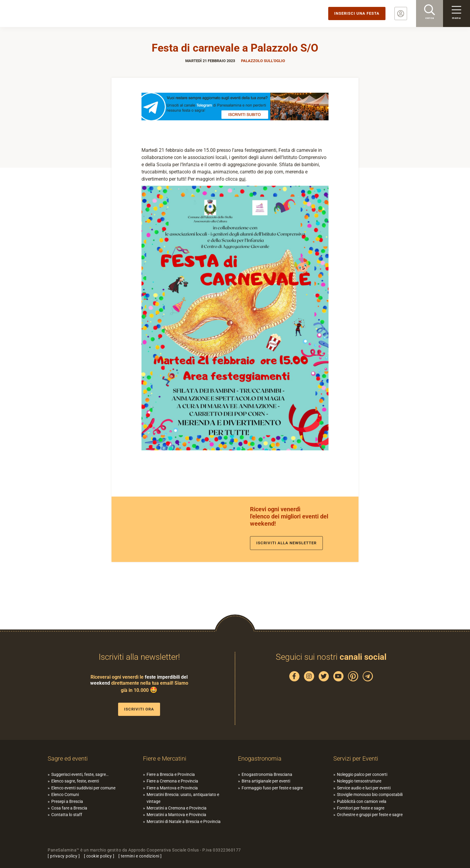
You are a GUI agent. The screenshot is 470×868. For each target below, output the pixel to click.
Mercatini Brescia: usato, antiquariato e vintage (183, 798)
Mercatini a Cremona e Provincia (177, 808)
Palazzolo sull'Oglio (263, 61)
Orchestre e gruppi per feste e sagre (370, 815)
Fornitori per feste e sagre (361, 808)
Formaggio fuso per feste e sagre (272, 788)
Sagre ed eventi (68, 758)
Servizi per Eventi (356, 758)
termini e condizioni (140, 856)
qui (242, 179)
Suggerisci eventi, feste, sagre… (80, 774)
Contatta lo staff (67, 815)
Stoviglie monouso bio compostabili (370, 794)
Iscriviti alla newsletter (286, 543)
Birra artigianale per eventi (266, 781)
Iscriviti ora (139, 709)
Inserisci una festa (357, 13)
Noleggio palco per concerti (362, 774)
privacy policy (64, 856)
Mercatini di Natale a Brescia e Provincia (184, 821)
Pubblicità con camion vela (362, 801)
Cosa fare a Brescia (69, 808)
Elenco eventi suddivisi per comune (83, 788)
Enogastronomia (260, 758)
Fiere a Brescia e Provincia (171, 774)
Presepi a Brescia (67, 801)
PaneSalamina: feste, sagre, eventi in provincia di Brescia (46, 14)
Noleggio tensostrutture (359, 781)
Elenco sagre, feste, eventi (75, 781)
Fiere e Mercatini (165, 758)
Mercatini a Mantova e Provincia (176, 815)
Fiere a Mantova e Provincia (172, 788)
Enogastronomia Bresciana (267, 774)
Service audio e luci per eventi (364, 788)
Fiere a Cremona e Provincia (172, 781)
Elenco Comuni (65, 794)
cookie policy (99, 856)
